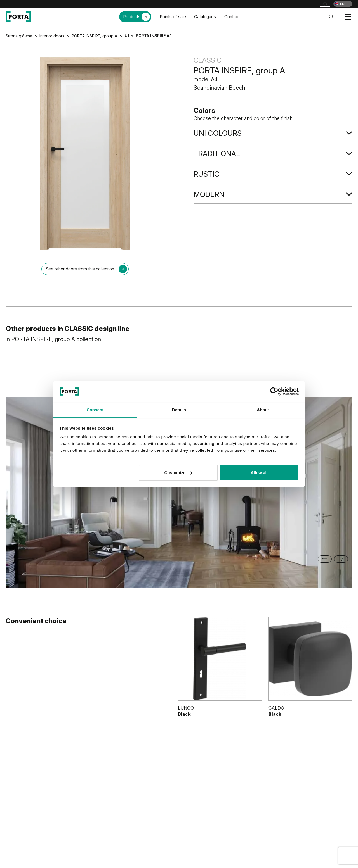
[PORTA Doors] (18, 17)
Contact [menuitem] (232, 17)
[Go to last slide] (325, 559)
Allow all (259, 473)
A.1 (127, 36)
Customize (178, 473)
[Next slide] (341, 559)
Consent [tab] (95, 410)
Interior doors (52, 36)
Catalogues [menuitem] (205, 17)
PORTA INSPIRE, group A (94, 36)
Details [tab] (179, 410)
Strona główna (19, 36)
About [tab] (263, 410)
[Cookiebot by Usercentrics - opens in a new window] (274, 391)
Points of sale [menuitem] (173, 17)
